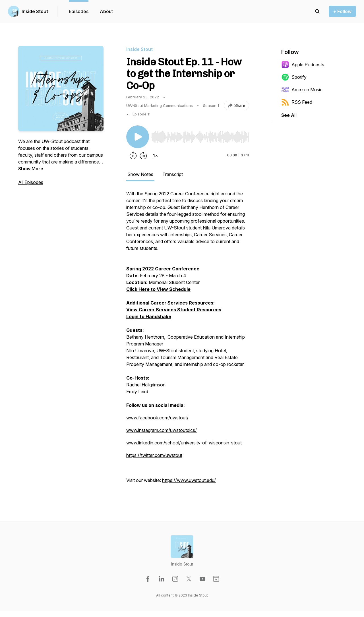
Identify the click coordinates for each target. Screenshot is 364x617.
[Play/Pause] (138, 137)
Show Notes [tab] (140, 174)
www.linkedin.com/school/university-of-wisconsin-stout (184, 443)
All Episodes (31, 182)
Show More (31, 169)
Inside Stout (35, 11)
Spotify (294, 77)
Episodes (79, 11)
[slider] (200, 137)
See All (289, 115)
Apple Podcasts (303, 65)
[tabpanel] (188, 340)
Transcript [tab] (173, 174)
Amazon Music (302, 90)
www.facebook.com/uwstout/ (157, 418)
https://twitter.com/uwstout (154, 455)
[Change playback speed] (155, 156)
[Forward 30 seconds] (143, 156)
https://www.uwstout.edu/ (189, 480)
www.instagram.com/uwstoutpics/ (162, 430)
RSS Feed (297, 102)
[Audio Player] (200, 135)
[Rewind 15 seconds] (133, 156)
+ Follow (342, 11)
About (106, 11)
